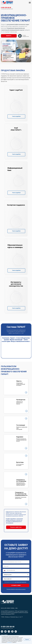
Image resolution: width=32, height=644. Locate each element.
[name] (16, 562)
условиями (9, 642)
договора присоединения (21, 582)
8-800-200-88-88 (8, 627)
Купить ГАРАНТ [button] (4, 635)
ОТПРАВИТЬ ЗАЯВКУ (16, 585)
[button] (9, 36)
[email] (16, 566)
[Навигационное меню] (30, 3)
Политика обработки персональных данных (16, 589)
